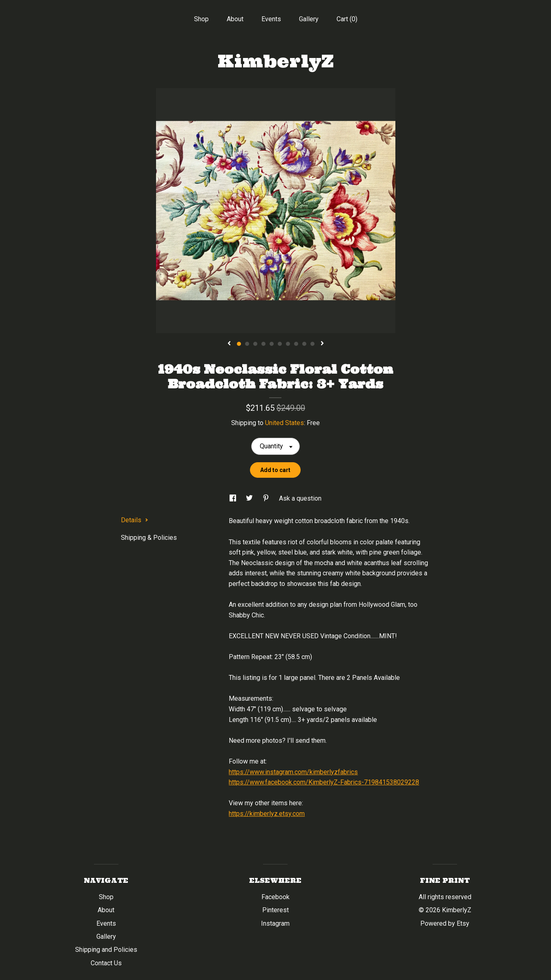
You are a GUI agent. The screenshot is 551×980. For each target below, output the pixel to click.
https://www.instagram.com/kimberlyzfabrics (293, 772)
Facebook (275, 897)
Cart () (347, 19)
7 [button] (288, 344)
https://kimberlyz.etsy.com (267, 814)
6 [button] (280, 344)
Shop (201, 19)
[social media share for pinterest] (267, 498)
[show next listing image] (322, 344)
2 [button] (247, 344)
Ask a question (300, 498)
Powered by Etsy (445, 923)
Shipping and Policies (106, 950)
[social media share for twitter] (250, 498)
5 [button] (272, 344)
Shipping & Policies (149, 538)
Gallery (309, 19)
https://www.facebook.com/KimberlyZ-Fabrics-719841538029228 (324, 782)
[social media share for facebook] (234, 498)
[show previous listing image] (229, 344)
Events (271, 19)
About (235, 19)
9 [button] (304, 344)
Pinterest (275, 910)
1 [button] (239, 344)
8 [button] (296, 344)
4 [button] (263, 344)
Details (135, 520)
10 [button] (312, 344)
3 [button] (255, 344)
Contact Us (106, 963)
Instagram (275, 923)
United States (284, 423)
